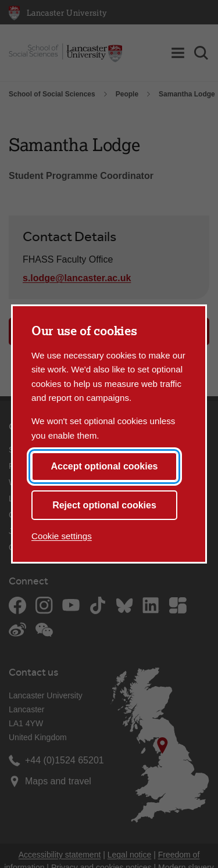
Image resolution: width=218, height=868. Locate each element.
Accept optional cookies (104, 466)
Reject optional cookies (104, 505)
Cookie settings (62, 536)
